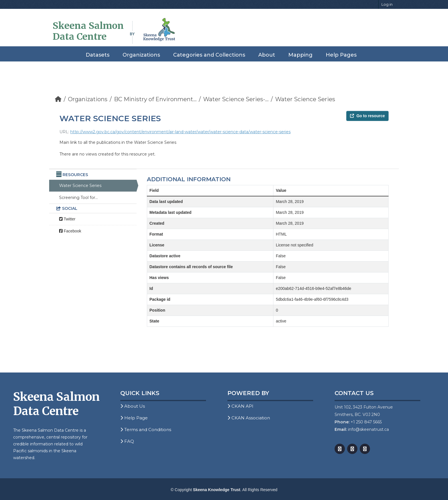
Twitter (67, 219)
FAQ (127, 441)
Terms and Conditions (146, 430)
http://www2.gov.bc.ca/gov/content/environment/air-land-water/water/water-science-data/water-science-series (180, 132)
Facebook (70, 231)
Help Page (134, 418)
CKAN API (240, 406)
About (267, 55)
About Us (133, 406)
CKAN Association (249, 418)
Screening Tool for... (78, 198)
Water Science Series (305, 99)
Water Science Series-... (236, 99)
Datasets (98, 55)
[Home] (58, 99)
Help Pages (341, 55)
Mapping (300, 55)
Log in (387, 4)
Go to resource (367, 116)
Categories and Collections (209, 55)
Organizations (141, 55)
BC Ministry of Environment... (155, 99)
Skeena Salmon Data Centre (88, 31)
